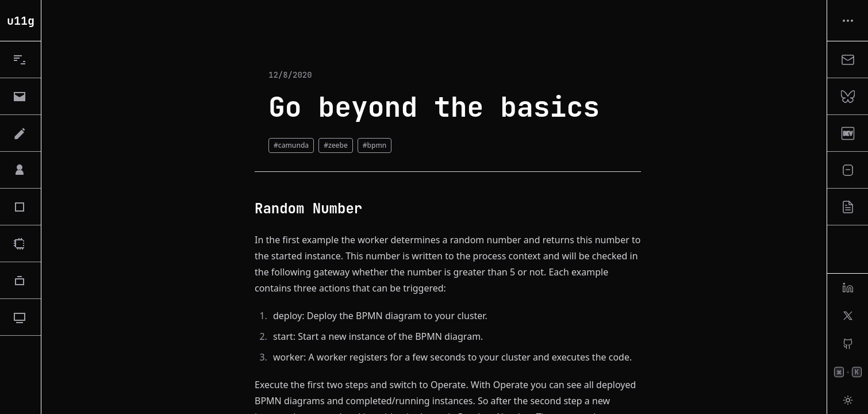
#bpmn (375, 145)
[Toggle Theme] (848, 400)
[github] (848, 344)
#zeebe (336, 145)
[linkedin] (848, 287)
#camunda (291, 145)
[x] (848, 316)
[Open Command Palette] (848, 372)
